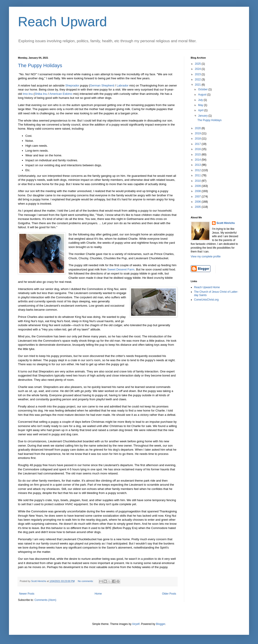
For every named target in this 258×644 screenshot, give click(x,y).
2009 (198, 186)
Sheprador (72, 85)
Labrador (123, 85)
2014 (198, 160)
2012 (198, 170)
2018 (198, 139)
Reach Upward (62, 22)
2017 (198, 144)
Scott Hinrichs (226, 223)
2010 (198, 181)
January (203, 116)
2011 (198, 175)
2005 (198, 207)
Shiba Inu (41, 94)
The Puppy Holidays (40, 65)
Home (98, 594)
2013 (198, 165)
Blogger (161, 624)
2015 (198, 155)
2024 (198, 69)
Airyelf (136, 624)
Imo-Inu (28, 94)
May (201, 105)
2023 (198, 74)
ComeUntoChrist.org (206, 300)
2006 (198, 202)
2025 (198, 64)
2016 (198, 149)
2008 (198, 191)
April (201, 110)
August (203, 95)
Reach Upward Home (207, 287)
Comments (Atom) (45, 600)
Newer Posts (27, 594)
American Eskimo (61, 94)
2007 (198, 197)
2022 (198, 80)
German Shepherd (102, 85)
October (203, 89)
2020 (198, 128)
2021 (198, 85)
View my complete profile (206, 257)
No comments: (86, 581)
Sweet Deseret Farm (121, 269)
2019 (198, 133)
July (201, 100)
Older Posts (169, 594)
